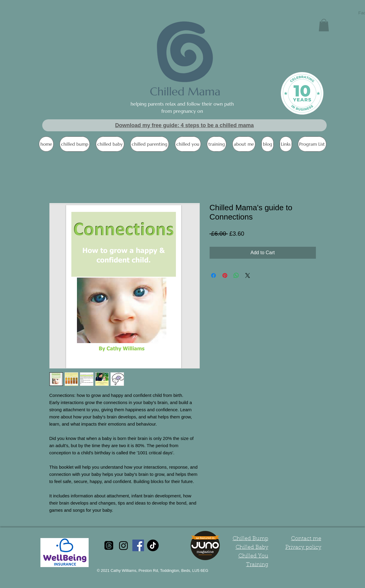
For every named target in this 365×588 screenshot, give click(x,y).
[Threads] (109, 545)
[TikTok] (153, 545)
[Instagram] (124, 545)
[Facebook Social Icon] (138, 545)
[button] (324, 25)
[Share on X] (248, 275)
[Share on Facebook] (213, 275)
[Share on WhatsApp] (236, 275)
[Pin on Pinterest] (225, 275)
